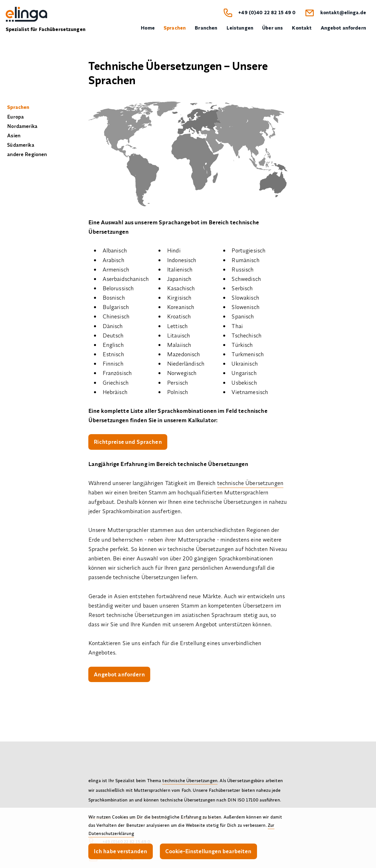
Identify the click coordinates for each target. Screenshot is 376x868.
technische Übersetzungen (250, 483)
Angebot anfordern (119, 674)
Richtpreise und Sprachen (128, 442)
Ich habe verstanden (120, 851)
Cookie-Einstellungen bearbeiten (208, 851)
